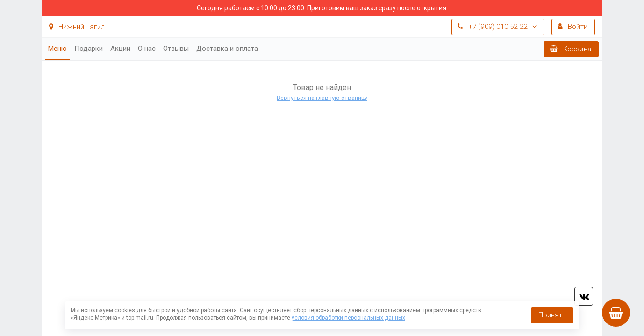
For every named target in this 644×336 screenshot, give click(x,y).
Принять (552, 315)
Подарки (89, 49)
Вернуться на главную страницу (322, 98)
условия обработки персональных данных (348, 318)
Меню (57, 49)
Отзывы (176, 49)
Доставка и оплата (227, 49)
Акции (120, 49)
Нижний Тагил (77, 27)
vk (584, 296)
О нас (147, 49)
